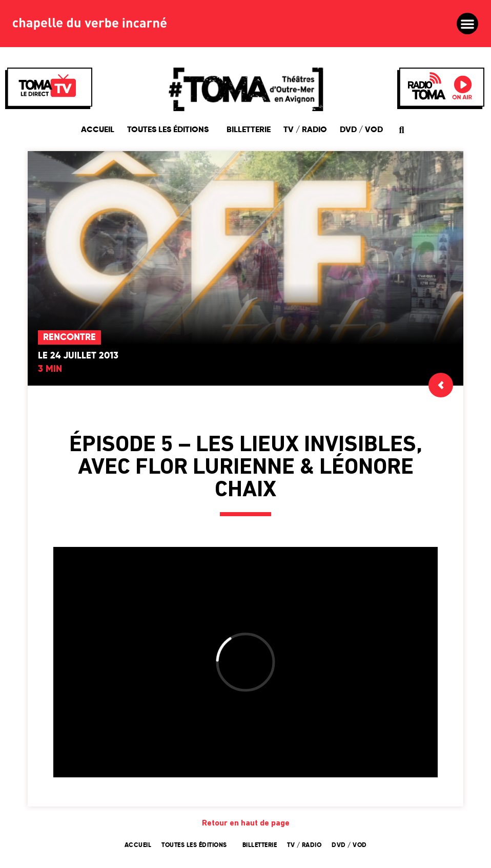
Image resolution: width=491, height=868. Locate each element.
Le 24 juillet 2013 (78, 356)
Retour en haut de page (246, 823)
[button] (467, 24)
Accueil (98, 130)
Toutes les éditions (170, 130)
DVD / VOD (361, 130)
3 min (50, 369)
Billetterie (249, 130)
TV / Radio (305, 130)
